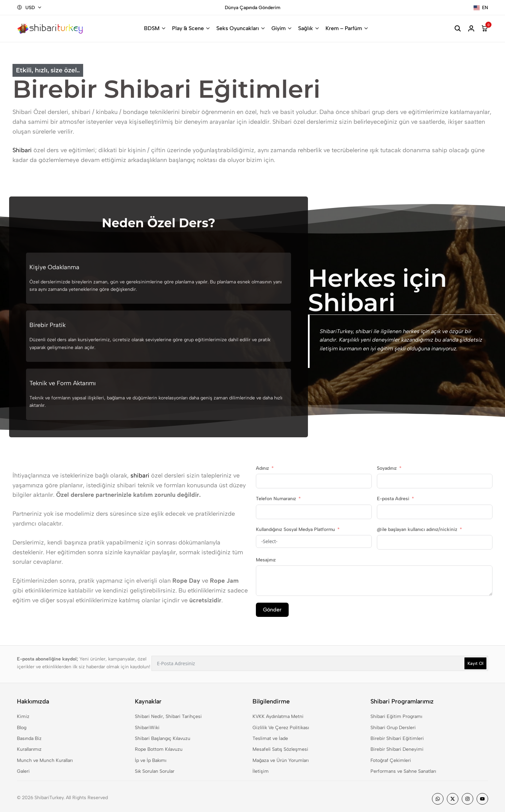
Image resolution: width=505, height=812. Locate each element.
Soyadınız (387, 468)
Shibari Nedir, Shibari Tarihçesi (168, 716)
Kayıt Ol (475, 663)
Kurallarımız (29, 749)
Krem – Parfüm (344, 28)
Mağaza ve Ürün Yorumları (281, 760)
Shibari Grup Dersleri (393, 728)
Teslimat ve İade (270, 738)
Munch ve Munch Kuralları (45, 760)
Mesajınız (266, 560)
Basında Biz (29, 738)
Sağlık (306, 28)
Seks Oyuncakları (238, 28)
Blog (22, 728)
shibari (140, 475)
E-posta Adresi (393, 499)
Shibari (22, 150)
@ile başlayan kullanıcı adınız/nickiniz (417, 529)
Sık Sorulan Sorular (155, 771)
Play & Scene (188, 28)
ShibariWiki (147, 728)
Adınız (262, 468)
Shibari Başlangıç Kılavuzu (163, 738)
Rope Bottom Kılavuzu (159, 749)
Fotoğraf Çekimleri (391, 760)
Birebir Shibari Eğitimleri (397, 738)
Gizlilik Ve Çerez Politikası (281, 728)
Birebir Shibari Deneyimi (397, 749)
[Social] (438, 799)
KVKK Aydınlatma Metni (278, 716)
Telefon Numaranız (276, 499)
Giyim (279, 28)
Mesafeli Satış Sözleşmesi (280, 749)
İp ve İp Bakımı (151, 760)
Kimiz (23, 716)
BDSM (152, 28)
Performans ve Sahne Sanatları (403, 771)
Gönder (272, 610)
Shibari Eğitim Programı (396, 716)
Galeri (23, 771)
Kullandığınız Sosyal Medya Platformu (295, 529)
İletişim (261, 771)
